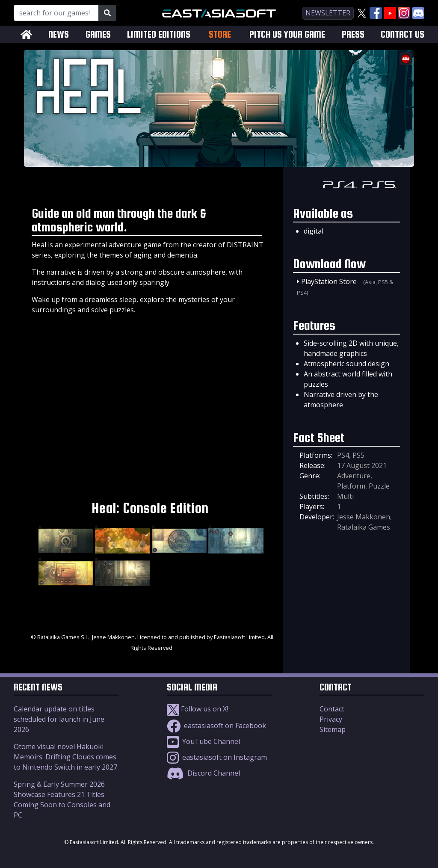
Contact (332, 709)
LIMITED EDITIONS (159, 34)
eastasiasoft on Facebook (216, 726)
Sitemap (333, 729)
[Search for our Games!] (56, 13)
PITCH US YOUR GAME (287, 34)
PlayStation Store (329, 281)
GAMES (98, 34)
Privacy (331, 719)
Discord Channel (203, 773)
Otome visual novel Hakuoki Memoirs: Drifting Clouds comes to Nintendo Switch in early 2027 (65, 757)
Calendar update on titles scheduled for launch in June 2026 (59, 719)
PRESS (353, 34)
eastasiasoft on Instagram (217, 757)
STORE (220, 34)
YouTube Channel (203, 741)
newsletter (328, 13)
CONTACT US (402, 34)
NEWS (59, 34)
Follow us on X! (197, 709)
